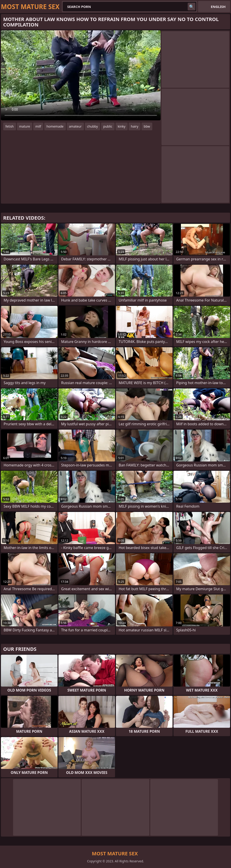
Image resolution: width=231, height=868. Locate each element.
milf (38, 126)
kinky (122, 126)
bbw (147, 126)
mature (25, 126)
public (108, 126)
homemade (55, 126)
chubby (92, 126)
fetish (10, 126)
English (218, 7)
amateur (75, 126)
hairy (135, 126)
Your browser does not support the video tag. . (81, 75)
